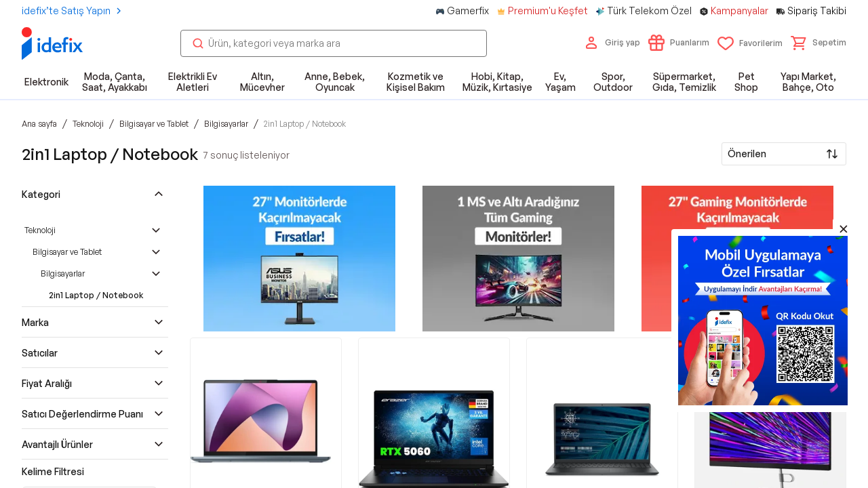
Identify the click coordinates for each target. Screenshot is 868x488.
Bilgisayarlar (63, 273)
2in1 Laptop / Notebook (96, 295)
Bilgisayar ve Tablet (67, 252)
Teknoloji (40, 230)
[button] (818, 43)
